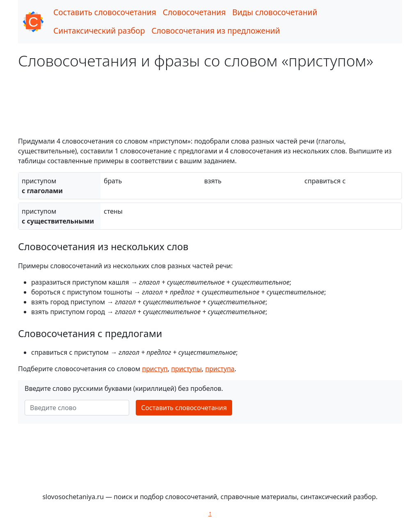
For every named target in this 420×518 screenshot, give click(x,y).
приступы (186, 369)
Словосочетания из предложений (216, 31)
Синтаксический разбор (99, 31)
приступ (155, 369)
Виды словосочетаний (275, 12)
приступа (220, 369)
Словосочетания (194, 12)
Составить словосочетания (105, 12)
